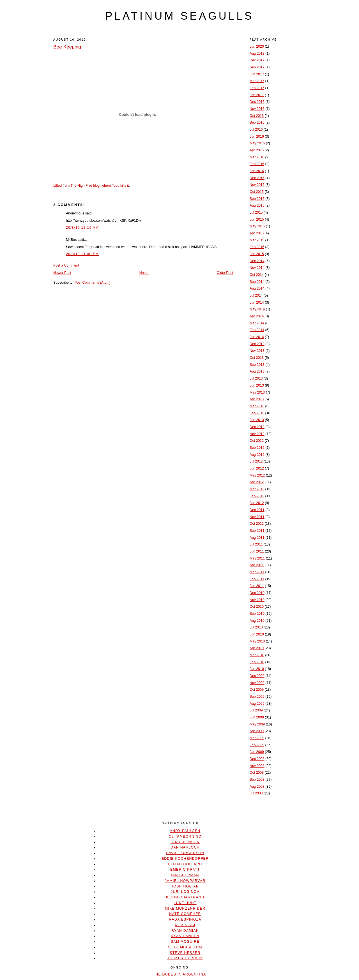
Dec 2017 (257, 60)
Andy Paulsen (185, 831)
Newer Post (62, 273)
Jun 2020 (257, 47)
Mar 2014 (257, 323)
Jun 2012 (257, 468)
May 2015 (257, 226)
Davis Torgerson (185, 853)
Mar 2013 (257, 406)
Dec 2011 (257, 510)
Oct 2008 (257, 773)
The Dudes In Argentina (179, 974)
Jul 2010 (256, 627)
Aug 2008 (257, 787)
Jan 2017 (257, 95)
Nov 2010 (257, 600)
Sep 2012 (257, 448)
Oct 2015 (257, 192)
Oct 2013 (257, 358)
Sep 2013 (257, 365)
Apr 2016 (257, 150)
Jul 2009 (256, 710)
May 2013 (257, 392)
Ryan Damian (185, 931)
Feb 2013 (257, 413)
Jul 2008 (256, 793)
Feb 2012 (257, 496)
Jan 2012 (257, 503)
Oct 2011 (257, 524)
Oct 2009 (257, 690)
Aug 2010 (257, 621)
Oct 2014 (257, 275)
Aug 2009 (257, 704)
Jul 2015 (256, 212)
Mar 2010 (257, 655)
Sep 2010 (257, 614)
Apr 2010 (257, 648)
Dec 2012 (257, 427)
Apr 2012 (257, 482)
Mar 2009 (257, 738)
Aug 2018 (257, 54)
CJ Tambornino (185, 836)
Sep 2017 (257, 67)
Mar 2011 (257, 572)
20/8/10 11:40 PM (82, 254)
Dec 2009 (257, 676)
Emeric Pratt (185, 870)
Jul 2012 (256, 461)
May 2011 (257, 558)
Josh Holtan (185, 886)
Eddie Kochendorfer (185, 859)
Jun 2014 (257, 302)
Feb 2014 (257, 330)
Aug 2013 (257, 371)
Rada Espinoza (185, 919)
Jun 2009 (257, 717)
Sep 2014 (257, 282)
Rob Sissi (185, 925)
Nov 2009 (257, 683)
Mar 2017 (257, 81)
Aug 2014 (257, 288)
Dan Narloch (185, 847)
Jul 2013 (256, 378)
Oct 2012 (257, 441)
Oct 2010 (257, 607)
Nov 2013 (257, 351)
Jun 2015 (257, 219)
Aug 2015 (257, 205)
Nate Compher (185, 914)
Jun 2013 (257, 385)
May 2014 (257, 309)
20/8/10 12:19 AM (82, 228)
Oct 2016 (257, 116)
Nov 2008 (257, 766)
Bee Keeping (67, 47)
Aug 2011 (257, 538)
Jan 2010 (257, 669)
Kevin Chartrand (185, 897)
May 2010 (257, 641)
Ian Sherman (185, 875)
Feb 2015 (257, 247)
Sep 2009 (257, 697)
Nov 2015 (257, 185)
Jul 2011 (256, 544)
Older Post (225, 273)
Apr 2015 (257, 233)
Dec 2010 (257, 593)
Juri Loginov (185, 892)
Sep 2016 (257, 122)
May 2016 (257, 143)
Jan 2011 (257, 586)
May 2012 (257, 475)
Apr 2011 (257, 565)
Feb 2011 (257, 579)
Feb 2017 (257, 88)
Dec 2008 (257, 759)
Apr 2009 (257, 731)
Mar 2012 (257, 489)
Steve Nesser (185, 953)
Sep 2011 (257, 531)
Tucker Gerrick (185, 958)
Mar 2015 (257, 240)
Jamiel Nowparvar (185, 881)
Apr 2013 (257, 399)
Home (144, 273)
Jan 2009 (257, 752)
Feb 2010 (257, 662)
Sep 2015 (257, 199)
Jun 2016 (257, 137)
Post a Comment (66, 265)
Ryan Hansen (185, 936)
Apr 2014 (257, 316)
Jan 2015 (257, 254)
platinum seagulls (179, 16)
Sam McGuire (185, 942)
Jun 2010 (257, 634)
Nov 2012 (257, 434)
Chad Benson (185, 842)
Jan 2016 (257, 171)
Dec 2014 (257, 261)
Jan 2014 (257, 337)
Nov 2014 (257, 268)
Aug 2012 (257, 455)
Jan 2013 (257, 420)
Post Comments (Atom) (92, 283)
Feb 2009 (257, 745)
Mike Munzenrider (185, 909)
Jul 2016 (256, 130)
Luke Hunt (185, 903)
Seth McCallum (185, 947)
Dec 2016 (257, 102)
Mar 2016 (257, 157)
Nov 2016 (257, 109)
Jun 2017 (257, 74)
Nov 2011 (257, 517)
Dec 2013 (257, 344)
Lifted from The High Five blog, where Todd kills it (91, 186)
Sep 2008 (257, 780)
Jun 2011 (257, 551)
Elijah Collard (185, 864)
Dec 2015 (257, 178)
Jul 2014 (256, 295)
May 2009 (257, 724)
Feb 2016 (257, 164)
